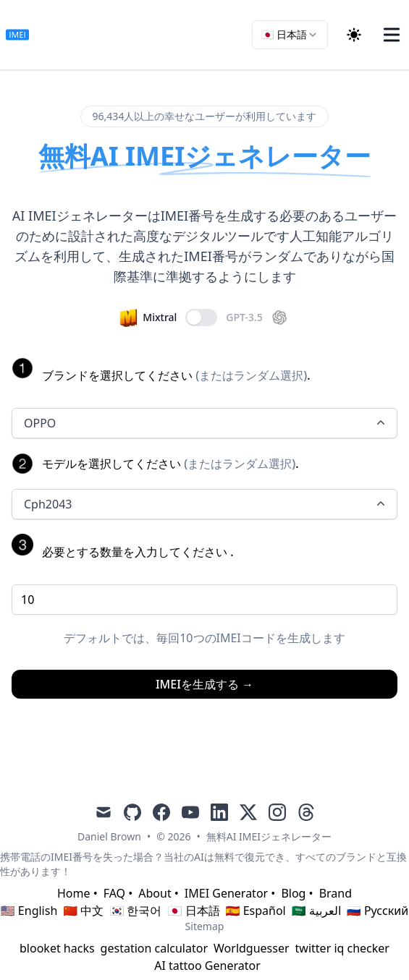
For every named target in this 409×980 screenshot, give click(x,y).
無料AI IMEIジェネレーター (269, 836)
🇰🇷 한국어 (135, 911)
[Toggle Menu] (392, 35)
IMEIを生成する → (204, 684)
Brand (336, 893)
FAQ (114, 893)
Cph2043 (206, 504)
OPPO (206, 423)
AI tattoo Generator (207, 966)
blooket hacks (57, 948)
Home (74, 893)
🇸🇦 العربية (316, 911)
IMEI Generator (226, 893)
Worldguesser (252, 948)
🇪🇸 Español (256, 911)
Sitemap (205, 926)
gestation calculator (154, 948)
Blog (293, 893)
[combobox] (290, 35)
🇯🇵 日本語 (193, 911)
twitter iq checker (342, 948)
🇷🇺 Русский (378, 911)
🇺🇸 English (29, 911)
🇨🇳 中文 (83, 911)
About (155, 893)
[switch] (201, 318)
